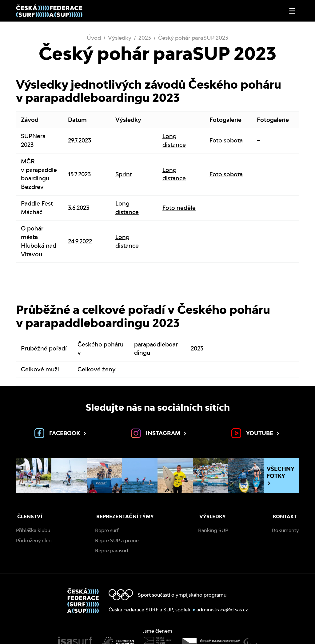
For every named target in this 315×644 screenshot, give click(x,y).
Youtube (256, 433)
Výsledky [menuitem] (213, 516)
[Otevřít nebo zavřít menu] (292, 11)
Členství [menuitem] (30, 516)
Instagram (159, 433)
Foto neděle (179, 208)
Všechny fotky (281, 476)
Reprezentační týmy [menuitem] (125, 516)
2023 (145, 38)
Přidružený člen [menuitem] (34, 540)
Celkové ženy (97, 369)
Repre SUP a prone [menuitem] (117, 540)
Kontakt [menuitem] (285, 516)
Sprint (124, 174)
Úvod (94, 38)
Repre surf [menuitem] (107, 530)
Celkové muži (40, 369)
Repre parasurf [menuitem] (112, 551)
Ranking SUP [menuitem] (213, 530)
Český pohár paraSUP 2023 (193, 38)
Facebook (61, 433)
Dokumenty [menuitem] (285, 530)
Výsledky (120, 38)
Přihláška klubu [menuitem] (33, 530)
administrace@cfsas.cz (222, 610)
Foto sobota (226, 140)
